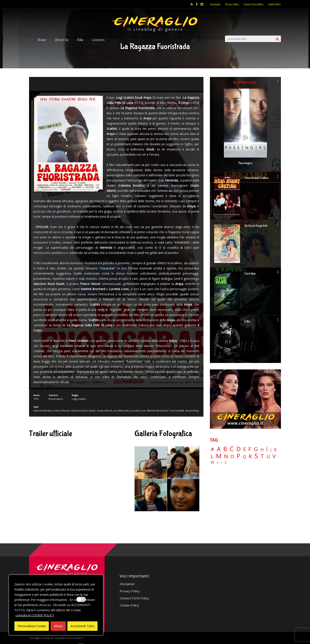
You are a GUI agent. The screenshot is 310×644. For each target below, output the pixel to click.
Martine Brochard (157, 410)
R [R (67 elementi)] (250, 456)
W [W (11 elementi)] (212, 462)
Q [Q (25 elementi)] (244, 456)
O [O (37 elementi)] (232, 456)
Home (42, 40)
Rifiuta (58, 626)
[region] (56, 605)
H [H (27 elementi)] (262, 449)
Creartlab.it (77, 638)
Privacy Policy (232, 4)
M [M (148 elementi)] (219, 456)
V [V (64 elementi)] (274, 456)
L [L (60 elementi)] (212, 456)
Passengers (246, 163)
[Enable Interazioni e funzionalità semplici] (81, 599)
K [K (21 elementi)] (275, 449)
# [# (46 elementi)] (212, 449)
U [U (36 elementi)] (268, 456)
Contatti (98, 40)
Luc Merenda (121, 410)
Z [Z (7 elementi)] (226, 462)
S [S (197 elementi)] (256, 456)
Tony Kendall (176, 410)
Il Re (247, 322)
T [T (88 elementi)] (262, 456)
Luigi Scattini (79, 399)
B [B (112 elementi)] (225, 449)
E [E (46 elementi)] (245, 449)
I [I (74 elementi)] (267, 449)
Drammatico (56, 399)
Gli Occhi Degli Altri (256, 226)
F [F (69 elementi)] (250, 449)
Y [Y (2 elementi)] (221, 463)
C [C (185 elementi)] (232, 449)
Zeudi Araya (192, 410)
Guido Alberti (104, 410)
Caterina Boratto (43, 410)
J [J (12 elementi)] (271, 450)
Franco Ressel (62, 410)
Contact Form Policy (254, 4)
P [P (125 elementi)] (238, 456)
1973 (36, 399)
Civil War (250, 274)
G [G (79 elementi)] (256, 449)
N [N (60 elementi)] (226, 456)
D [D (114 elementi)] (239, 449)
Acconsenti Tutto (83, 626)
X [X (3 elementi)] (218, 463)
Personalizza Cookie (32, 626)
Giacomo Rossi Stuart (83, 410)
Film (80, 40)
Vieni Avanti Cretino (257, 178)
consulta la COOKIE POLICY (35, 615)
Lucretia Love (138, 410)
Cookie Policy (274, 4)
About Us (62, 40)
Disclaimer (215, 4)
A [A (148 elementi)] (219, 449)
